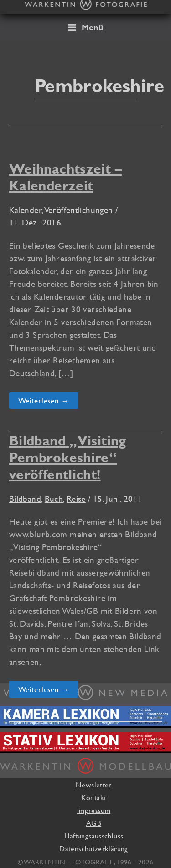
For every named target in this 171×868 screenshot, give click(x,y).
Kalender (26, 210)
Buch (54, 499)
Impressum (94, 810)
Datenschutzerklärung (93, 848)
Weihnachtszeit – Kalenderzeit (65, 177)
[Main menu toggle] (85, 27)
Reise (76, 499)
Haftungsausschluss (94, 836)
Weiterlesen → (44, 402)
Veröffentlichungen (79, 210)
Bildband (25, 499)
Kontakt (94, 797)
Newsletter (94, 785)
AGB (94, 823)
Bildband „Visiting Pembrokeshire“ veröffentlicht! (68, 457)
